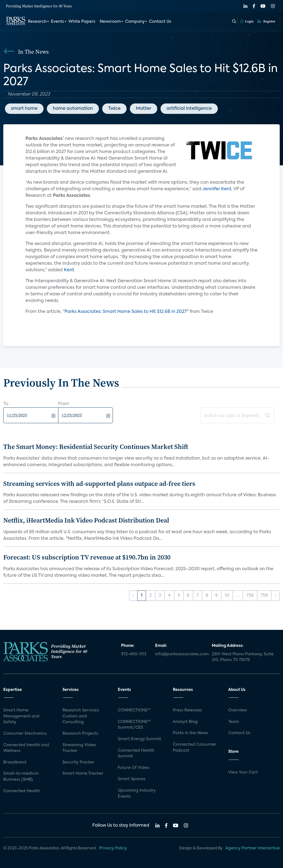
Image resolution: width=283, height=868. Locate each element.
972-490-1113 (134, 654)
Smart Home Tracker (83, 774)
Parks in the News (190, 733)
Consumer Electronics (25, 734)
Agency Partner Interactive (253, 848)
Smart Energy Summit (139, 739)
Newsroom (110, 21)
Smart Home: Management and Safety (21, 716)
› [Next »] (275, 596)
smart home (24, 109)
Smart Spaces (132, 779)
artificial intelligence (189, 109)
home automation (73, 109)
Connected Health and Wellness (26, 748)
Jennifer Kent (217, 189)
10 (227, 596)
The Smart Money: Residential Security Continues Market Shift (96, 447)
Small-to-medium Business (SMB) (21, 777)
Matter (144, 109)
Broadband (15, 762)
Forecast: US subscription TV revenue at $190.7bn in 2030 (87, 557)
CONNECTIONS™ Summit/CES (134, 725)
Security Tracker (78, 762)
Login (247, 21)
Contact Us (160, 21)
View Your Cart (243, 772)
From (64, 404)
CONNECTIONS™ (134, 710)
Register (266, 21)
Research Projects (80, 734)
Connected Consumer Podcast (195, 748)
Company (135, 21)
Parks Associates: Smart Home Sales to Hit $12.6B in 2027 (126, 312)
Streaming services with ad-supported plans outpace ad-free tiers (99, 484)
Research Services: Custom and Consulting (81, 716)
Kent (69, 270)
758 (250, 596)
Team (234, 722)
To (6, 404)
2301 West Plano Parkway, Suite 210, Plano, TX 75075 (243, 657)
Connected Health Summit (136, 754)
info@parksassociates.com (180, 654)
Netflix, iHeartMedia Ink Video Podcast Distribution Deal (86, 520)
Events (58, 21)
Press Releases (187, 710)
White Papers (82, 21)
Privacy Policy (113, 848)
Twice (114, 109)
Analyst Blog (185, 722)
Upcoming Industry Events (137, 794)
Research (37, 21)
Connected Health (22, 791)
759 (264, 596)
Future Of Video (134, 768)
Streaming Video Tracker (79, 748)
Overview (238, 710)
